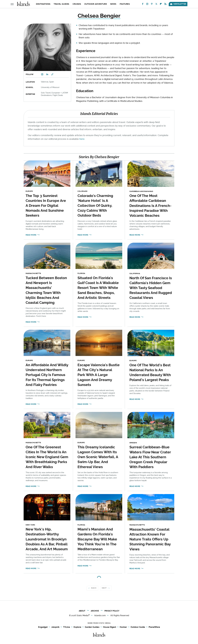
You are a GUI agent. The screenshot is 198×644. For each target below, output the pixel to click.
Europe (29, 191)
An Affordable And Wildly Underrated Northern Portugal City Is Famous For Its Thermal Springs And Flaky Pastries (47, 375)
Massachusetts (33, 273)
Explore (77, 627)
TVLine (67, 627)
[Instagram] (147, 4)
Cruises (77, 4)
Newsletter (178, 4)
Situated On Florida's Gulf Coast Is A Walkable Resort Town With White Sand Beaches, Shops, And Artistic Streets (98, 288)
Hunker (123, 627)
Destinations (43, 4)
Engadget (43, 627)
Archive (95, 611)
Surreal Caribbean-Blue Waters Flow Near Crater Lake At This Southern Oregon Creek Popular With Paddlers (150, 457)
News (113, 4)
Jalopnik (55, 627)
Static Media (82, 615)
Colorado (83, 191)
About (82, 611)
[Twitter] (156, 4)
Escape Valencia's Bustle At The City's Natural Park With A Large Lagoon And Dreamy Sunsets (99, 375)
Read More (31, 235)
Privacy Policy (112, 611)
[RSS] (165, 4)
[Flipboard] (161, 4)
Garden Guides (92, 627)
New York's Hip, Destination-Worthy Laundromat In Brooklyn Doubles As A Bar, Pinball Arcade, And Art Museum (47, 539)
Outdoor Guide (138, 627)
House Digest (110, 627)
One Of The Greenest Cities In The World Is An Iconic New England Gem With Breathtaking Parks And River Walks (47, 457)
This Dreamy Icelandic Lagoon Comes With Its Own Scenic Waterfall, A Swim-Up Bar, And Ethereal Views (98, 457)
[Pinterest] (152, 4)
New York (30, 525)
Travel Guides (61, 4)
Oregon (133, 443)
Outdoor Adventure (96, 4)
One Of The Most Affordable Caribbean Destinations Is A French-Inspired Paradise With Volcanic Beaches (150, 206)
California (135, 273)
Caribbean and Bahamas (141, 191)
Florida (81, 273)
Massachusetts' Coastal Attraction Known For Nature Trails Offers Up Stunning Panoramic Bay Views (150, 539)
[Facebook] (143, 4)
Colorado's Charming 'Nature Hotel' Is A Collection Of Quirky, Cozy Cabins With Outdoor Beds (95, 206)
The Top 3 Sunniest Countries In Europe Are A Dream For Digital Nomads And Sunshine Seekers (46, 206)
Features (125, 4)
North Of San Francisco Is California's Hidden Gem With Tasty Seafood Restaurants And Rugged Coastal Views (151, 288)
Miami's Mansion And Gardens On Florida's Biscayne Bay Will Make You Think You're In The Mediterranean (97, 539)
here (82, 139)
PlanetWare (154, 627)
